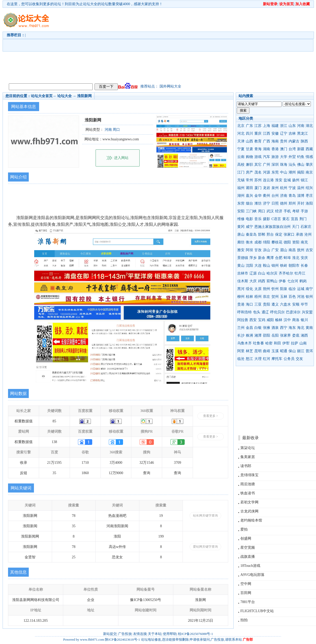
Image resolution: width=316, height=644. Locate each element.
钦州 (309, 297)
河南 (301, 126)
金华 (258, 196)
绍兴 (309, 188)
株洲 (249, 335)
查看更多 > (211, 416)
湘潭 (258, 335)
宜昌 (295, 219)
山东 (292, 126)
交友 (299, 359)
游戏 (258, 157)
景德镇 (243, 258)
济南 (284, 196)
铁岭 (284, 266)
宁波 (292, 188)
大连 (258, 266)
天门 (296, 227)
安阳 (241, 211)
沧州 (308, 234)
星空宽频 (248, 548)
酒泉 (275, 328)
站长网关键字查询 (205, 516)
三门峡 (251, 211)
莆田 (249, 188)
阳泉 (284, 289)
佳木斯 (243, 281)
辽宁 (284, 133)
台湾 (292, 149)
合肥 (279, 258)
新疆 (301, 149)
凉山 (267, 250)
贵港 (241, 304)
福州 (241, 188)
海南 (275, 141)
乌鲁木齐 (245, 343)
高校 (241, 165)
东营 (241, 203)
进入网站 (121, 158)
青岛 (292, 196)
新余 (262, 258)
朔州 (267, 289)
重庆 (258, 133)
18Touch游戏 (250, 566)
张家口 (289, 234)
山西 (249, 141)
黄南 (309, 328)
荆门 (303, 219)
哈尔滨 (272, 273)
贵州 (284, 141)
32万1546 (147, 463)
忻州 (275, 289)
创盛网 (246, 538)
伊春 (282, 281)
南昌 (292, 250)
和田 (277, 343)
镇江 (304, 180)
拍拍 (244, 620)
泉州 (275, 188)
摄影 (267, 219)
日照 (275, 203)
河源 (267, 172)
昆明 (258, 351)
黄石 (286, 219)
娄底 (296, 335)
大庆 (253, 281)
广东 (249, 126)
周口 (262, 211)
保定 (279, 234)
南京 (309, 172)
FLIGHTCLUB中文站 (257, 611)
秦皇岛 (251, 234)
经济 (279, 211)
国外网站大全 (170, 86)
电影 (249, 219)
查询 (147, 473)
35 (54, 473)
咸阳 (270, 320)
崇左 (267, 297)
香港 (275, 149)
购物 (249, 157)
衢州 (267, 196)
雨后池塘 (248, 484)
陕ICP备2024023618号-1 (122, 639)
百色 (292, 297)
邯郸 (262, 234)
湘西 (304, 335)
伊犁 (286, 343)
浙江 (284, 126)
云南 (241, 157)
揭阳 (301, 172)
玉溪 (275, 351)
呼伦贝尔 (277, 312)
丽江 (301, 351)
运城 (301, 289)
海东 (292, 328)
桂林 (249, 297)
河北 (241, 133)
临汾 (292, 289)
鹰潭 (270, 258)
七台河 (293, 281)
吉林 (292, 133)
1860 (85, 473)
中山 (284, 172)
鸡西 (262, 281)
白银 (258, 328)
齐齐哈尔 (286, 273)
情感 (309, 157)
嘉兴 (249, 196)
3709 (177, 463)
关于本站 (155, 634)
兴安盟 (307, 312)
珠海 (284, 165)
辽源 (253, 273)
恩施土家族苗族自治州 (272, 227)
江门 (241, 172)
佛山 (301, 165)
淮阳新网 (84, 96)
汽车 (267, 157)
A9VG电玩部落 (252, 575)
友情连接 (140, 634)
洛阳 (309, 203)
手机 (287, 211)
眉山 (284, 250)
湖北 (309, 126)
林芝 (249, 351)
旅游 (275, 157)
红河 (267, 359)
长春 (304, 266)
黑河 (241, 289)
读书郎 (246, 466)
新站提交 (110, 634)
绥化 (249, 289)
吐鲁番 (258, 343)
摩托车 (277, 359)
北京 (241, 126)
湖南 (267, 149)
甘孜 (258, 250)
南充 (304, 242)
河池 (301, 297)
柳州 (241, 297)
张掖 (267, 328)
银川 (304, 320)
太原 (258, 289)
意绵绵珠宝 (249, 475)
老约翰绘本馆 (251, 520)
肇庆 (309, 165)
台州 (275, 196)
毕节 (304, 304)
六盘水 (285, 304)
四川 (249, 133)
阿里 (241, 351)
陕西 (304, 141)
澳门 (284, 149)
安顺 (296, 304)
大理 (258, 359)
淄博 (301, 196)
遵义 (275, 304)
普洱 (309, 351)
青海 (258, 149)
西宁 (284, 328)
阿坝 (249, 250)
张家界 (285, 335)
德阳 (287, 242)
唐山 (241, 234)
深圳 (275, 165)
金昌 (249, 328)
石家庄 (306, 227)
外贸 (292, 157)
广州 (267, 165)
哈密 (269, 343)
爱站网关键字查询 (205, 547)
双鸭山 (272, 281)
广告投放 (125, 634)
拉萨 (295, 343)
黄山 (241, 266)
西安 (253, 320)
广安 (275, 250)
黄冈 (241, 227)
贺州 (275, 297)
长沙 (241, 335)
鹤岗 (303, 281)
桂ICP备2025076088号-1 (195, 634)
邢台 (270, 234)
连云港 (268, 180)
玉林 (284, 297)
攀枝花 (277, 242)
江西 (267, 133)
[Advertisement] (163, 44)
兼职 (249, 165)
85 (54, 421)
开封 (301, 203)
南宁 (309, 289)
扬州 (296, 180)
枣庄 (309, 196)
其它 (258, 165)
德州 (284, 203)
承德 (299, 234)
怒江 (249, 359)
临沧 (241, 359)
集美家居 (248, 457)
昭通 (284, 351)
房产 (249, 172)
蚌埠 (287, 258)
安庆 (304, 258)
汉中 (287, 320)
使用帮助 (170, 634)
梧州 (258, 297)
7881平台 (248, 602)
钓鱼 (301, 157)
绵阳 (267, 242)
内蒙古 (294, 141)
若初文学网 (249, 502)
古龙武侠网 (249, 511)
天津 (241, 141)
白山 (262, 273)
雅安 (241, 250)
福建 (275, 126)
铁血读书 (248, 493)
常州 (249, 180)
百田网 (246, 593)
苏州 (258, 180)
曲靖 (267, 351)
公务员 (289, 359)
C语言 (276, 219)
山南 (303, 343)
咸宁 (249, 227)
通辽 (265, 312)
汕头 (292, 165)
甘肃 (249, 149)
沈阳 (249, 266)
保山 (292, 351)
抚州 (301, 250)
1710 (85, 463)
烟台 (249, 203)
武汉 (270, 211)
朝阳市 (294, 266)
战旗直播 (248, 557)
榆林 (279, 320)
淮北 (296, 258)
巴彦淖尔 (293, 312)
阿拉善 (243, 320)
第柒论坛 (248, 448)
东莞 (275, 172)
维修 (241, 219)
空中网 (246, 584)
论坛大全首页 (42, 96)
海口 (249, 304)
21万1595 (54, 463)
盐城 (287, 180)
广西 (267, 141)
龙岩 (267, 188)
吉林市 (243, 273)
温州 (301, 188)
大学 (284, 157)
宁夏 (241, 149)
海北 (301, 328)
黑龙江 (303, 133)
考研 (296, 211)
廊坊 (241, 242)
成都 (258, 242)
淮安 (279, 180)
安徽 (275, 133)
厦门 (258, 188)
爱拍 (244, 529)
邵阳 (267, 335)
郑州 (292, 203)
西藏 (309, 149)
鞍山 (267, 266)
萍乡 (253, 258)
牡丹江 (300, 273)
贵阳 (267, 304)
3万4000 (116, 463)
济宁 (267, 203)
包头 (257, 312)
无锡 (241, 180)
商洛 (296, 320)
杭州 (284, 188)
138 (54, 442)
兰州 (241, 328)
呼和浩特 (245, 312)
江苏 (258, 126)
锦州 (275, 266)
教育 (258, 141)
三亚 (258, 304)
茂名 (258, 172)
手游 (304, 211)
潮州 (292, 172)
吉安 (309, 250)
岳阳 (275, 335)
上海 (267, 126)
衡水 (249, 242)
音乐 (258, 219)
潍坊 (258, 203)
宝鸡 (262, 320)
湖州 (241, 196)
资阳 (296, 242)
